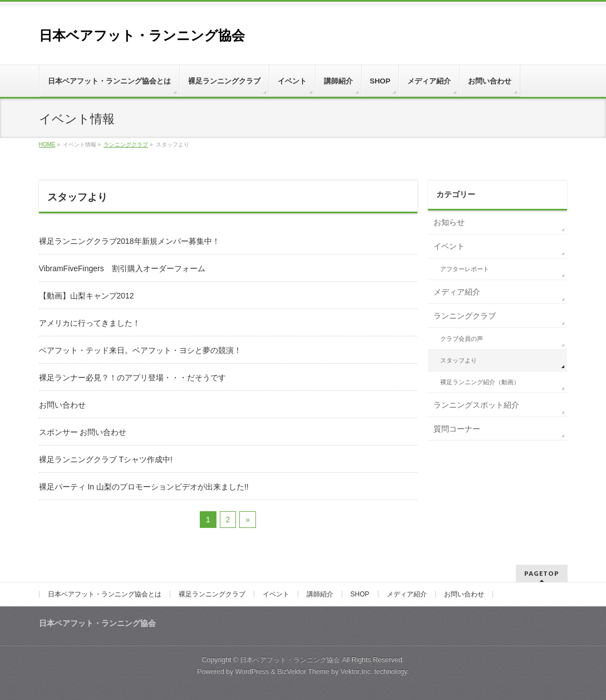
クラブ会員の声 (462, 339)
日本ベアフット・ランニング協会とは (105, 594)
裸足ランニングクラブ (212, 594)
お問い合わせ (62, 405)
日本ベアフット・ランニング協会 (142, 35)
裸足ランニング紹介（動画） (480, 382)
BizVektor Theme (303, 672)
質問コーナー (457, 429)
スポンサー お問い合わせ (83, 432)
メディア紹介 (457, 292)
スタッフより (459, 360)
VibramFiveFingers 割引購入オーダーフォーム (122, 268)
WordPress (252, 672)
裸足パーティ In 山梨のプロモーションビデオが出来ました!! (144, 487)
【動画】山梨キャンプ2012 (87, 296)
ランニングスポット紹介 (476, 405)
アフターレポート (465, 269)
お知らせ (449, 222)
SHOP (360, 594)
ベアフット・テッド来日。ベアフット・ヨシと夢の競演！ (140, 350)
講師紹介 (320, 594)
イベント (449, 246)
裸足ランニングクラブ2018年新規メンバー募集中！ (129, 241)
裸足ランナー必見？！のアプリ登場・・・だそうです (132, 378)
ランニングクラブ (126, 145)
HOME (47, 145)
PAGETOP (542, 573)
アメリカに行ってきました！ (90, 323)
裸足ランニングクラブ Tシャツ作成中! (106, 459)
